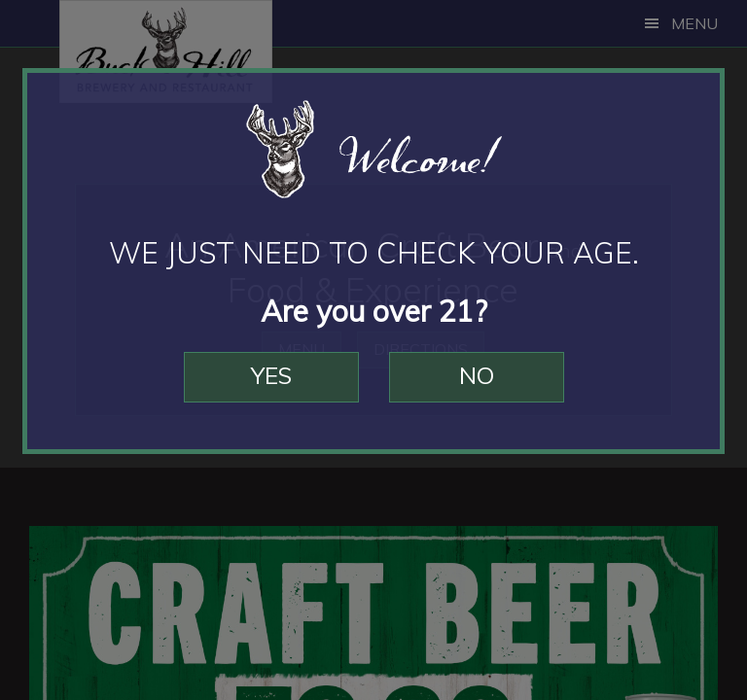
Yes (271, 375)
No (477, 375)
